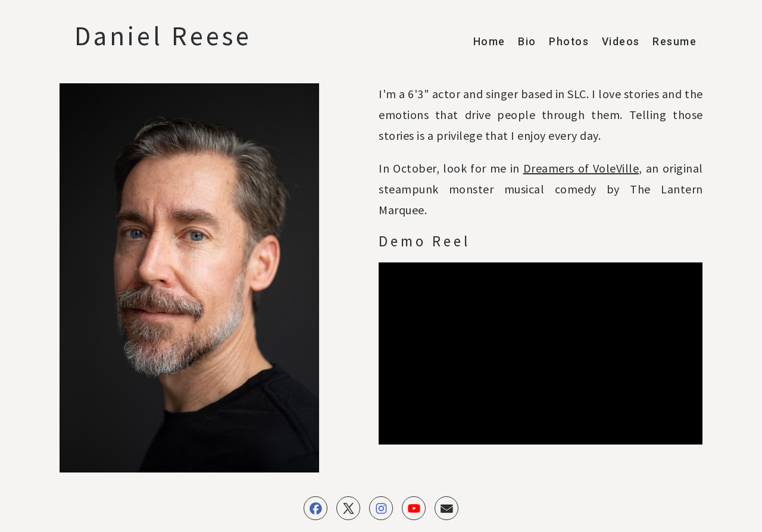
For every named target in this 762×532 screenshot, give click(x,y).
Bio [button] (527, 42)
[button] (316, 508)
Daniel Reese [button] (163, 36)
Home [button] (489, 42)
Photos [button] (569, 42)
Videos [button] (621, 42)
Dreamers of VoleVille (581, 168)
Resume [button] (674, 42)
